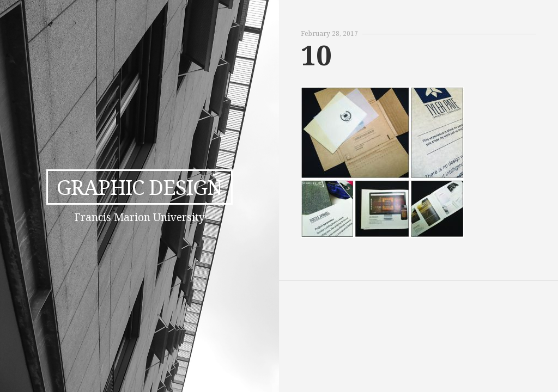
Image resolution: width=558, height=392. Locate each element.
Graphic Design (139, 187)
